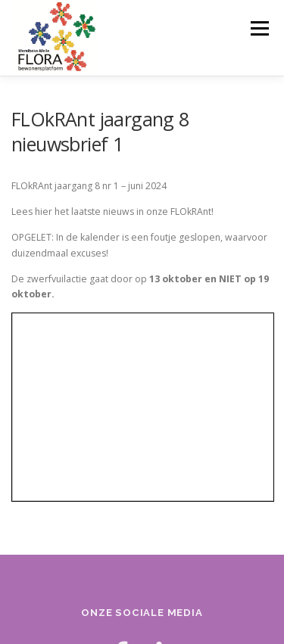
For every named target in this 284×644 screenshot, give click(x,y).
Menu (259, 28)
